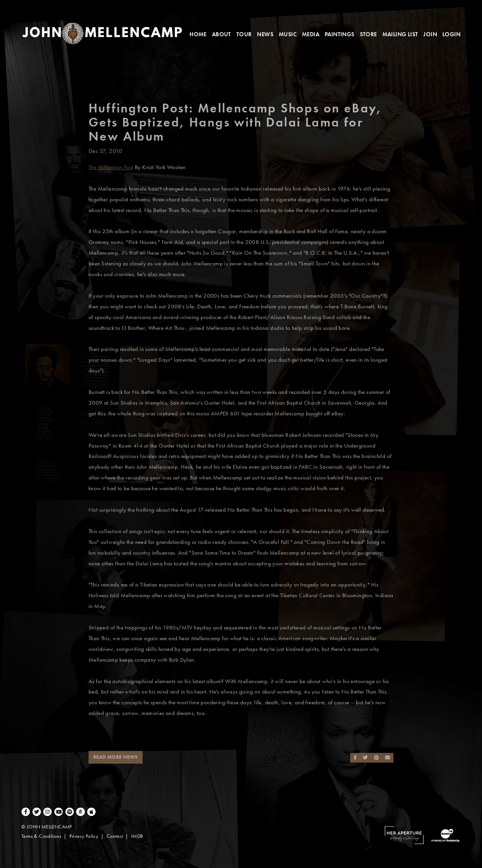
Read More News (116, 757)
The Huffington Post (111, 167)
